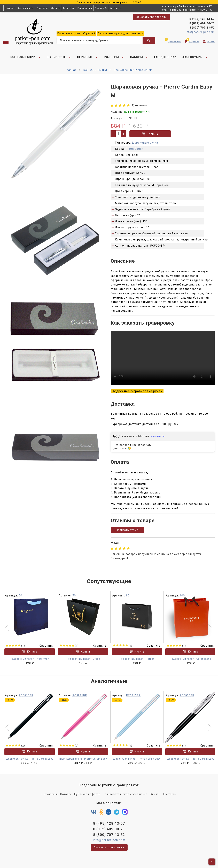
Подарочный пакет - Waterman (30, 659)
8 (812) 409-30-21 (202, 23)
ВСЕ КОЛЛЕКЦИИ (23, 57)
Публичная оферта (87, 794)
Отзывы (155, 794)
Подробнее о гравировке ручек (137, 391)
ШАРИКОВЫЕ (56, 57)
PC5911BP (80, 695)
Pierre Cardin (134, 149)
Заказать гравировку (151, 17)
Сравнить (44, 646)
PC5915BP (133, 695)
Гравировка (85, 8)
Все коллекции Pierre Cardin (133, 70)
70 (74, 596)
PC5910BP (26, 695)
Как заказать (26, 8)
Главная (71, 70)
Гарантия (69, 8)
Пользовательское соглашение (125, 794)
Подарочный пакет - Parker (137, 659)
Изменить (158, 436)
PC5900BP (187, 695)
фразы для (121, 33)
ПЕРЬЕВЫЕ (85, 57)
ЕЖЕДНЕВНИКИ (165, 57)
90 (128, 596)
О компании (50, 794)
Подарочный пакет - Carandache (191, 659)
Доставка (42, 8)
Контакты (116, 8)
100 (182, 596)
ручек (76, 33)
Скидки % (101, 8)
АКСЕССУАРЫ (192, 57)
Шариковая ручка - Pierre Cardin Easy (30, 759)
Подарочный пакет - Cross (83, 659)
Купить (150, 134)
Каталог (10, 8)
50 (20, 596)
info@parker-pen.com (200, 32)
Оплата (56, 8)
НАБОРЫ (137, 57)
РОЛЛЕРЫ (111, 57)
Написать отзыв (127, 530)
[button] (7, 628)
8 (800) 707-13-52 (202, 28)
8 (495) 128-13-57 (202, 19)
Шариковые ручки (145, 143)
